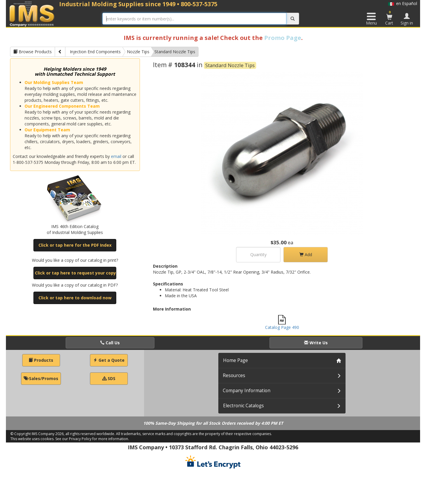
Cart (389, 18)
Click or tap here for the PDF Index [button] (75, 245)
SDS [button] (109, 378)
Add (306, 255)
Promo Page (283, 38)
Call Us (110, 343)
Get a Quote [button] (109, 360)
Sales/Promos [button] (41, 378)
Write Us (316, 343)
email (116, 156)
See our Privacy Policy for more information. (92, 439)
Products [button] (41, 360)
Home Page (235, 360)
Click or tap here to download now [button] (75, 298)
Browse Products (33, 52)
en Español (403, 3)
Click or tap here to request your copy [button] (75, 273)
